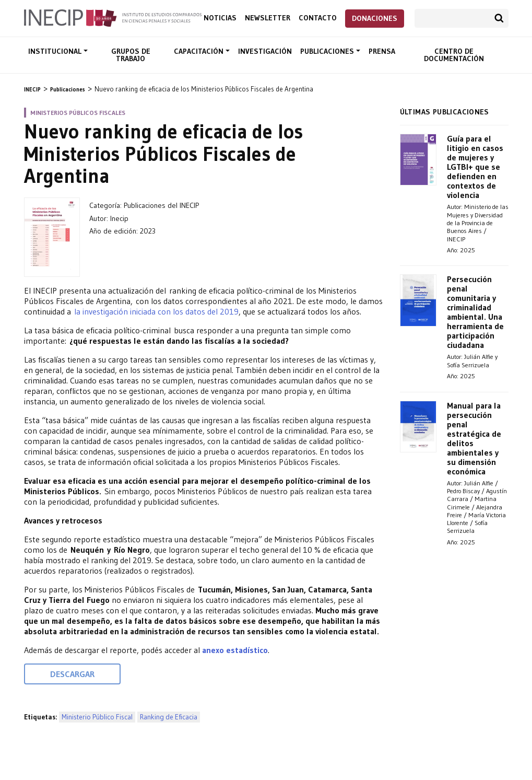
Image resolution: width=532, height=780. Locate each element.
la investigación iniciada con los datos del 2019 (156, 311)
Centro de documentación (454, 55)
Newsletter (268, 18)
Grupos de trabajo (131, 55)
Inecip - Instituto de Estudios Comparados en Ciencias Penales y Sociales (113, 17)
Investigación (265, 51)
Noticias (220, 18)
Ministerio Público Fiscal (97, 717)
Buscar (499, 18)
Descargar (72, 674)
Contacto (318, 18)
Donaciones (375, 18)
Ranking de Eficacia (169, 717)
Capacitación (200, 51)
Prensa (382, 51)
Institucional (56, 51)
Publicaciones (328, 51)
